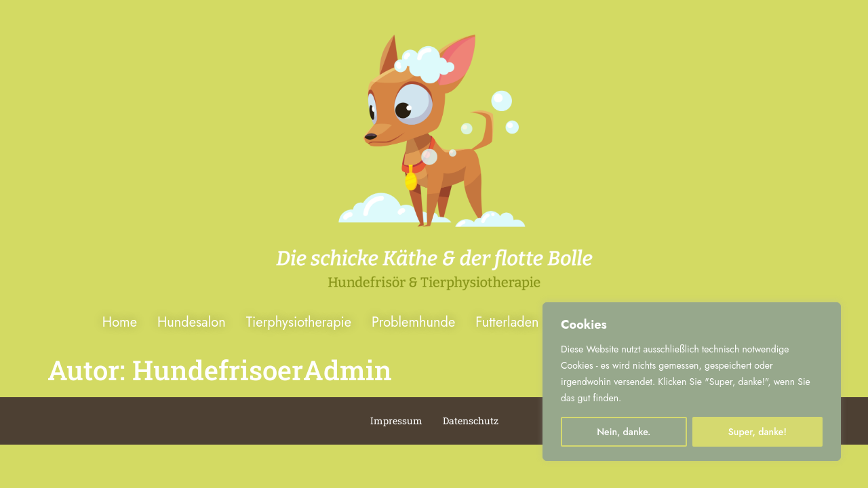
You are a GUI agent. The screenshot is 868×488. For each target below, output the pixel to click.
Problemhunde (413, 322)
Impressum (396, 421)
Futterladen (507, 322)
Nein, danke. (624, 432)
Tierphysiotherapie (299, 322)
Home (120, 322)
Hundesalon (192, 322)
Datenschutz (471, 421)
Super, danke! (757, 432)
